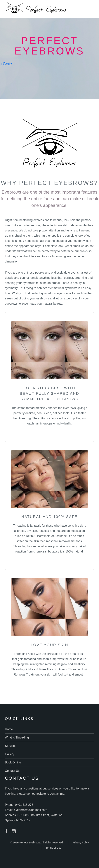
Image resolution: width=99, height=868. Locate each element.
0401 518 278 (24, 805)
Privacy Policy (81, 843)
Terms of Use (54, 848)
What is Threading (17, 737)
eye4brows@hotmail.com (31, 810)
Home (9, 729)
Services (11, 746)
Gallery (10, 754)
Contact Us (12, 771)
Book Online (13, 762)
